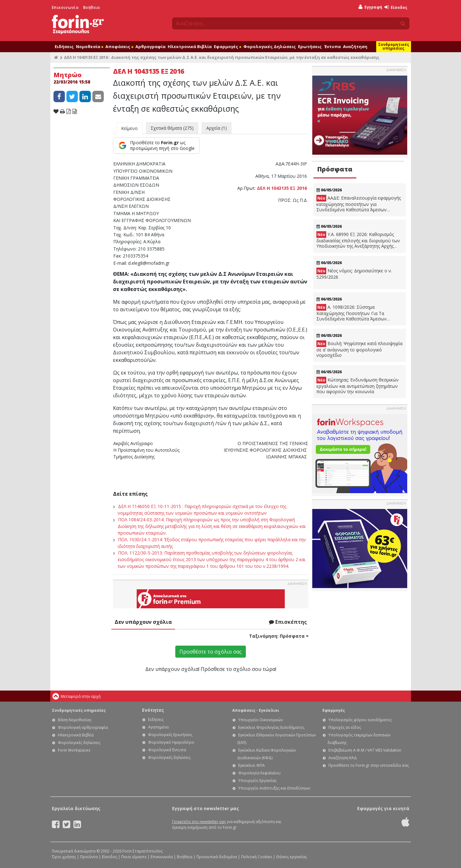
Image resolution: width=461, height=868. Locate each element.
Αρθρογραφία (150, 46)
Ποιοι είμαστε (134, 857)
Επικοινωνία (65, 7)
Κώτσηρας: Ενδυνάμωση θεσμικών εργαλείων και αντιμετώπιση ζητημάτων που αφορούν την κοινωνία (358, 386)
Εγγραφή (370, 7)
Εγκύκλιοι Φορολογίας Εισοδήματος (271, 727)
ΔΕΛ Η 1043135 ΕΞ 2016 (282, 188)
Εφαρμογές (227, 46)
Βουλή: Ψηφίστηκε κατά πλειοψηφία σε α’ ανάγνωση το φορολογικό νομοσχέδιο (359, 349)
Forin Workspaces (74, 750)
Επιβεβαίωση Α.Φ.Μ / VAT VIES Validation (365, 750)
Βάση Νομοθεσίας (75, 720)
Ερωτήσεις (310, 46)
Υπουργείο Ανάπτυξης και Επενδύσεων (274, 788)
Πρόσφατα (335, 169)
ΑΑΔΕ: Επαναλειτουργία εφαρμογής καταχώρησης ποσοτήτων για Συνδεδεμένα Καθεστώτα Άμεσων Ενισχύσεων (359, 204)
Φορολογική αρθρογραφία (83, 727)
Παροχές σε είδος (345, 727)
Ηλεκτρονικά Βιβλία (190, 46)
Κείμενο (129, 128)
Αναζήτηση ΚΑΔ (343, 758)
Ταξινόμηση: (279, 636)
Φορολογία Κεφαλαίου (259, 773)
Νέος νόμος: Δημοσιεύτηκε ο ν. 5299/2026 (354, 274)
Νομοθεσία (90, 46)
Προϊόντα (89, 857)
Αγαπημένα (158, 727)
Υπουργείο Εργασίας (257, 781)
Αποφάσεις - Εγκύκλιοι (256, 710)
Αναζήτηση (355, 46)
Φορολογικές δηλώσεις (79, 743)
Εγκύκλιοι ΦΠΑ (252, 765)
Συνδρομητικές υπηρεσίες (394, 46)
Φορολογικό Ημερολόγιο (171, 742)
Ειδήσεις (64, 46)
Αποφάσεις (119, 46)
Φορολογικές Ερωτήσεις (170, 735)
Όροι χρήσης (64, 857)
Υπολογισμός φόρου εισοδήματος (360, 720)
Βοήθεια (92, 7)
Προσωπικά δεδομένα (217, 857)
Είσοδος (396, 7)
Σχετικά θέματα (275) (172, 128)
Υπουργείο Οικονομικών (261, 720)
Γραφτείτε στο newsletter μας (199, 822)
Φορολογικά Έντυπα (167, 750)
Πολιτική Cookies (257, 857)
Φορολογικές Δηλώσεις (270, 46)
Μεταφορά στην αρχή (81, 696)
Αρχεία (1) (217, 128)
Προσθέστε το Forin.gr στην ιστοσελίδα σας (369, 765)
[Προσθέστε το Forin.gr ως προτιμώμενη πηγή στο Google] (156, 146)
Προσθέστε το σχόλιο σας (211, 652)
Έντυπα (332, 46)
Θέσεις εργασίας (292, 857)
